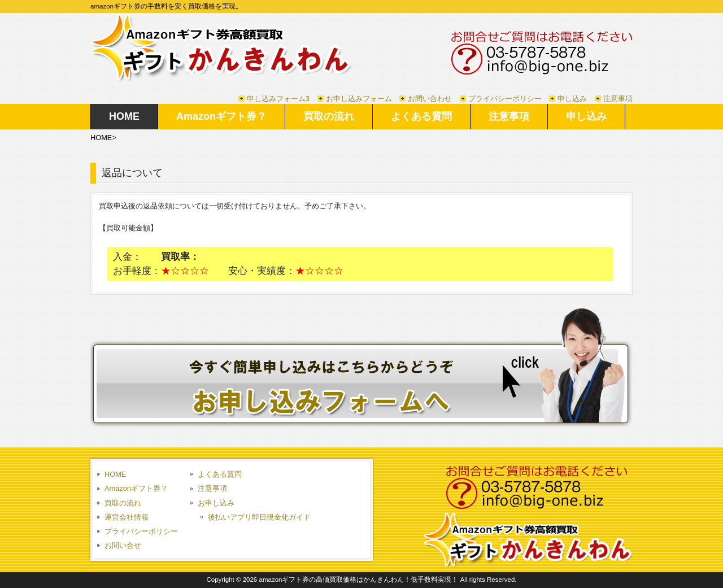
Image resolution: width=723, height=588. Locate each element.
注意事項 (618, 99)
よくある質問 (220, 474)
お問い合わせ (430, 99)
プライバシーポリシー (505, 99)
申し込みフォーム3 (278, 99)
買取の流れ (123, 503)
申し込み (572, 99)
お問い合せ (123, 545)
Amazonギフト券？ (136, 488)
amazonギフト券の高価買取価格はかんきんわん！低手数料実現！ (358, 580)
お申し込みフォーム (359, 99)
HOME (101, 138)
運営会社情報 (127, 517)
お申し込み (216, 503)
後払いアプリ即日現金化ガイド (259, 517)
